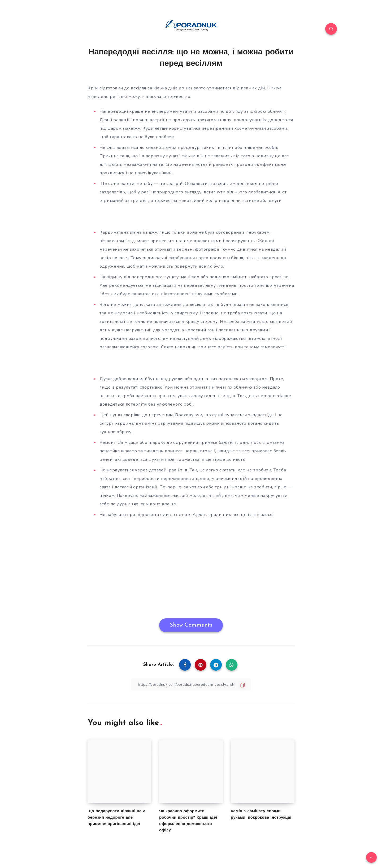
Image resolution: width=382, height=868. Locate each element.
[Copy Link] (191, 685)
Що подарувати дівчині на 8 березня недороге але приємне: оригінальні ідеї (116, 818)
